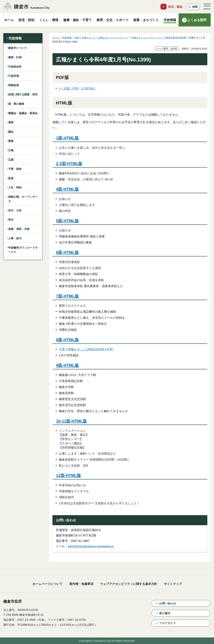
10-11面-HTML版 (71, 421)
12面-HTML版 (68, 475)
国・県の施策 (16, 104)
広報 (11, 150)
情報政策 (14, 85)
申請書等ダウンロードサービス (23, 250)
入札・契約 (15, 187)
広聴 (11, 160)
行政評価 (14, 76)
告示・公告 (15, 210)
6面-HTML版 (67, 252)
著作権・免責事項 (81, 584)
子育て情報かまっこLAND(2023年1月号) (86, 349)
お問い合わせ (168, 603)
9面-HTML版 (67, 365)
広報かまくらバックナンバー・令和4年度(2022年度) (159, 38)
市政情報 (15, 38)
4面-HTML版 (67, 189)
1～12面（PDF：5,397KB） (78, 89)
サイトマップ (173, 584)
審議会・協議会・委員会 (23, 113)
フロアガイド (168, 623)
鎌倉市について (18, 48)
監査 (11, 178)
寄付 (11, 220)
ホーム (56, 38)
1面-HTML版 (67, 138)
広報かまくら (89, 38)
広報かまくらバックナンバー (114, 38)
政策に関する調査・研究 (23, 94)
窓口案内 (165, 613)
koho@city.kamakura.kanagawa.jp (91, 546)
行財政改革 (15, 67)
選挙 (11, 122)
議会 (11, 132)
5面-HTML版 (67, 221)
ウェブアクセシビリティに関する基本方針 (129, 584)
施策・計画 (15, 57)
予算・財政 (15, 169)
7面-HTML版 (67, 296)
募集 (11, 141)
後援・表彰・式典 (19, 229)
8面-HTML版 (67, 340)
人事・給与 (15, 238)
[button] (193, 7)
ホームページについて (47, 584)
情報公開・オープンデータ (23, 199)
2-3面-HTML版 (69, 164)
